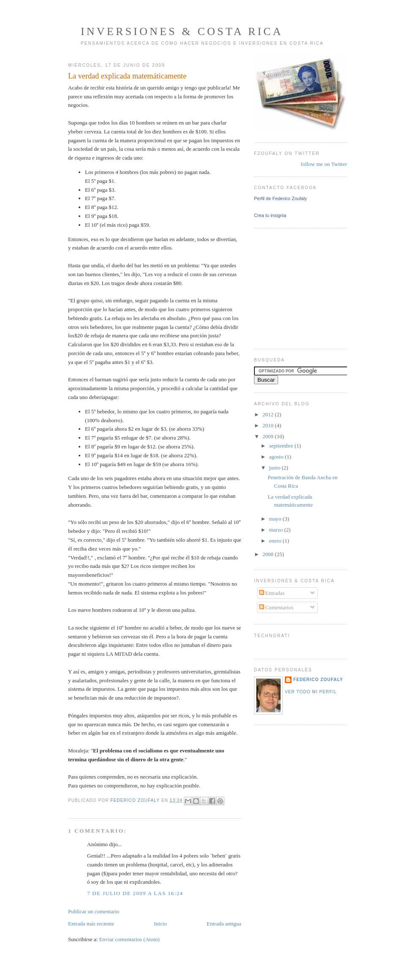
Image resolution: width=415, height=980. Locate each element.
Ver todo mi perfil (311, 692)
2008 (269, 554)
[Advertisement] (279, 288)
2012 (269, 414)
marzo (277, 530)
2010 (269, 425)
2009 (269, 436)
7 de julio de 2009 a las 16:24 (135, 893)
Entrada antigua (224, 924)
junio (276, 468)
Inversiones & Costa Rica (182, 31)
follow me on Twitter (324, 164)
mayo (276, 519)
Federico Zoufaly (318, 680)
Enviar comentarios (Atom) (130, 939)
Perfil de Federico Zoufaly (280, 198)
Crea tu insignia (270, 215)
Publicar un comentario (94, 911)
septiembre (282, 446)
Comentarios (276, 607)
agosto (277, 457)
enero (276, 541)
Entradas (272, 593)
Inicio (160, 924)
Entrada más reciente (91, 924)
